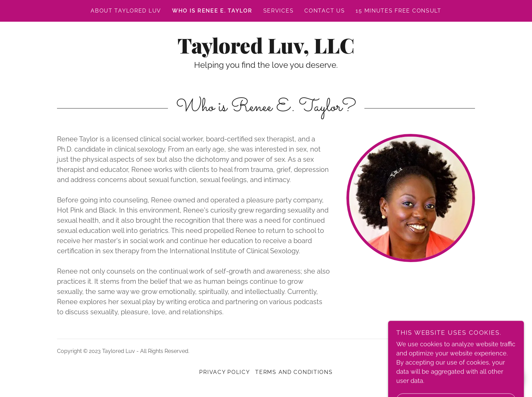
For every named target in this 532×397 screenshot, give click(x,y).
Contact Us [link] (325, 11)
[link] (266, 51)
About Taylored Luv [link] (126, 11)
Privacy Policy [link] (224, 372)
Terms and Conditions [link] (294, 372)
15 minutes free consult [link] (398, 11)
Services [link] (279, 11)
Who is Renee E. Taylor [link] (212, 11)
